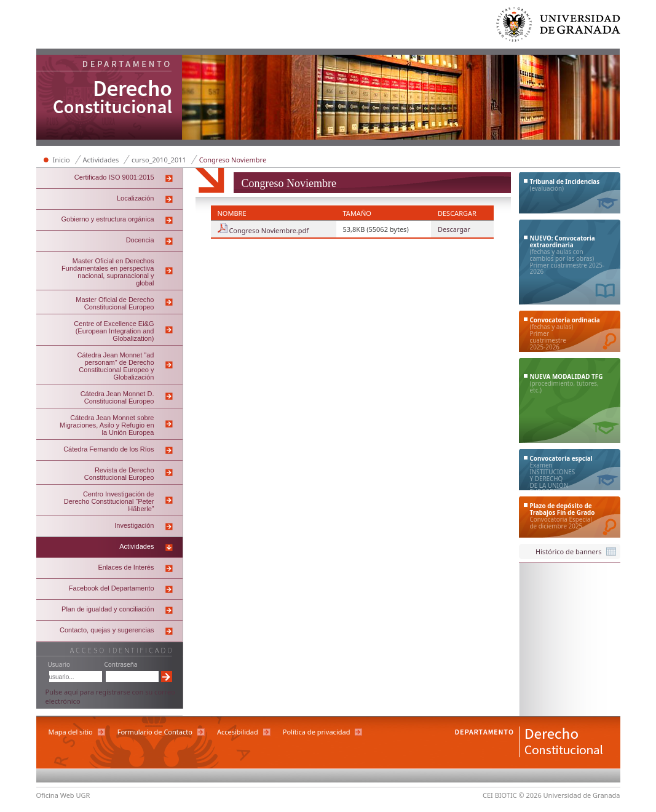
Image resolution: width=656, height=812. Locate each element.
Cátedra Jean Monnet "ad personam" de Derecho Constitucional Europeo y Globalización (116, 366)
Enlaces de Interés (126, 567)
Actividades (101, 160)
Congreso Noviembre (233, 160)
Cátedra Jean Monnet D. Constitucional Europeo (117, 397)
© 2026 (530, 795)
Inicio (61, 160)
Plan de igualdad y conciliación (108, 609)
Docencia (140, 240)
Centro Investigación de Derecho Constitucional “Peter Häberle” (109, 501)
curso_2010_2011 (159, 160)
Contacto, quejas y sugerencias (107, 630)
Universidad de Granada (559, 27)
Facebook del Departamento (112, 588)
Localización (136, 198)
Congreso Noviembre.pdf (269, 230)
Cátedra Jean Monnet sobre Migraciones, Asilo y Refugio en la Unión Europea (107, 425)
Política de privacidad (317, 732)
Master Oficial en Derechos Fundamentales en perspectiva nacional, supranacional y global (108, 272)
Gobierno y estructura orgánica (107, 219)
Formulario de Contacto (155, 732)
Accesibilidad (238, 732)
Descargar (454, 229)
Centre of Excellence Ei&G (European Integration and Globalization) (114, 331)
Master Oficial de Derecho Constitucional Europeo (115, 303)
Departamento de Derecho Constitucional (109, 98)
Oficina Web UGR (63, 795)
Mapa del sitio (71, 732)
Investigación (134, 525)
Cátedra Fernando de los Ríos (109, 449)
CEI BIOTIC (500, 795)
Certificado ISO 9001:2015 (114, 177)
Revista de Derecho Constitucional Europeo (119, 474)
